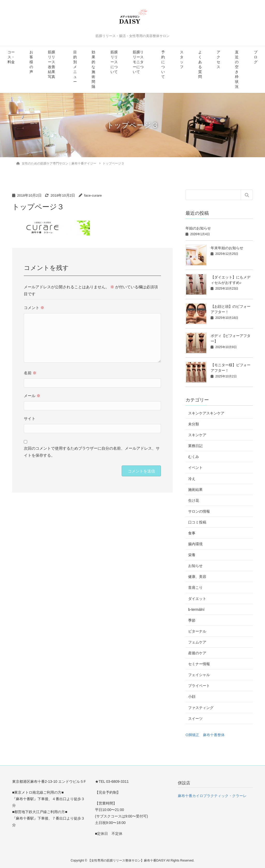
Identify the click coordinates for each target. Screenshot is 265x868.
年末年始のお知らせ (227, 248)
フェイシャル (199, 675)
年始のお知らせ (198, 228)
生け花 (194, 500)
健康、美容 (197, 577)
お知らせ (195, 566)
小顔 (192, 697)
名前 (30, 373)
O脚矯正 (192, 735)
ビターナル (197, 631)
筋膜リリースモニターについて (138, 62)
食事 (192, 533)
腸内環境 (195, 544)
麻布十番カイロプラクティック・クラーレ (212, 796)
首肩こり (195, 587)
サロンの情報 (199, 511)
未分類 (194, 424)
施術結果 (195, 490)
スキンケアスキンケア (206, 413)
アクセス (218, 60)
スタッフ (182, 60)
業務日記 (195, 446)
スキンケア (197, 435)
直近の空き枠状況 (237, 69)
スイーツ (195, 719)
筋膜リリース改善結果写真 (51, 64)
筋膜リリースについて (114, 62)
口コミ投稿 (197, 522)
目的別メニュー (75, 67)
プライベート (199, 686)
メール (32, 396)
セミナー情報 (199, 664)
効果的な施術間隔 (93, 69)
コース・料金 (11, 57)
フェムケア (197, 642)
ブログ (256, 57)
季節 (192, 620)
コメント (34, 308)
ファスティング (201, 708)
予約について (163, 64)
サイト (30, 418)
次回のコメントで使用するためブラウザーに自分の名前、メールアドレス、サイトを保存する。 (92, 452)
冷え (192, 479)
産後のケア (197, 653)
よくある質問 (200, 64)
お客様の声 (31, 62)
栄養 (192, 555)
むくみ (194, 457)
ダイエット (197, 599)
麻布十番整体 (214, 735)
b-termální (196, 609)
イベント (195, 468)
